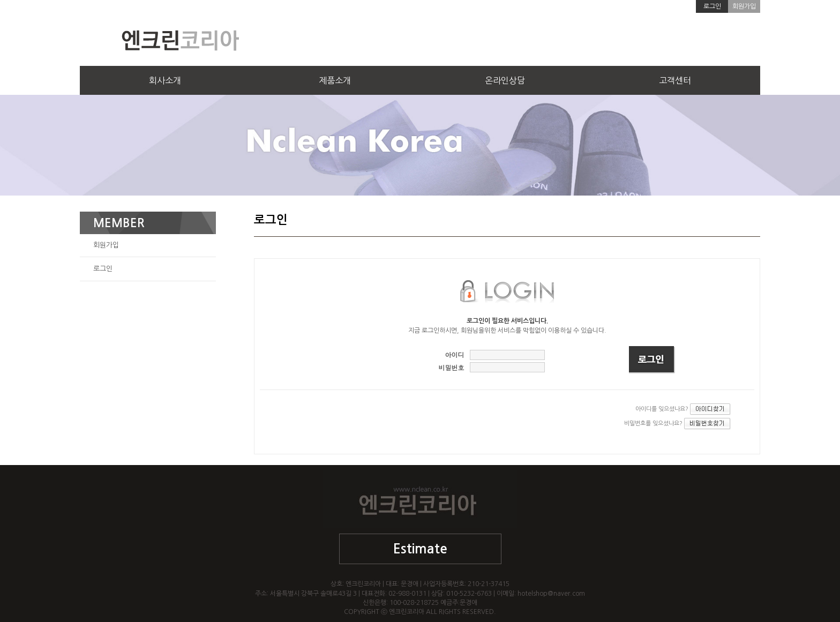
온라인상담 (505, 80)
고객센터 (675, 80)
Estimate (420, 549)
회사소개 (165, 80)
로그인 (712, 6)
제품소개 (335, 80)
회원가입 (744, 6)
